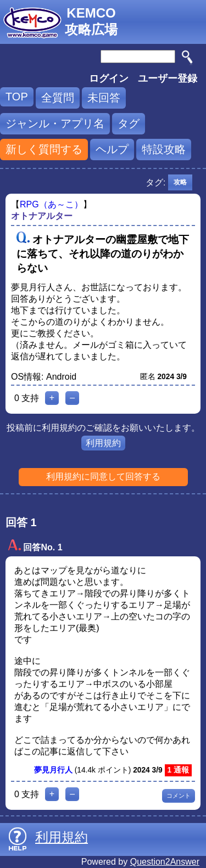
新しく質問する (44, 149)
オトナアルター (42, 216)
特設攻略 (164, 149)
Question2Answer (165, 862)
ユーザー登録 (168, 78)
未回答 (104, 98)
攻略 (180, 182)
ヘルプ (112, 149)
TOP (17, 97)
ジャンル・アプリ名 (55, 123)
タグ (129, 123)
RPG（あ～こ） (51, 204)
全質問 (58, 98)
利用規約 (103, 443)
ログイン (109, 78)
